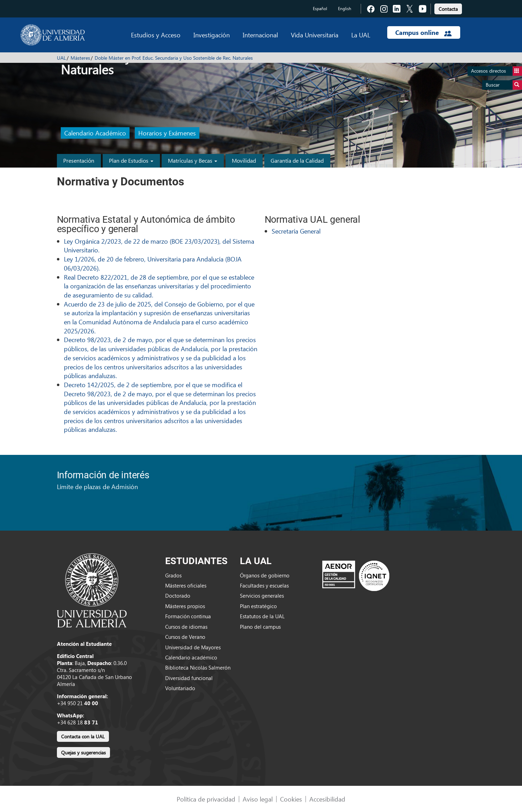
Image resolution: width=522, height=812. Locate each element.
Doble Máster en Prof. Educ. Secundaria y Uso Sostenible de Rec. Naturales (174, 58)
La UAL (361, 35)
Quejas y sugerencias (83, 752)
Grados (173, 575)
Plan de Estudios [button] (131, 160)
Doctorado (178, 596)
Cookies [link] (291, 799)
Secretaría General (296, 231)
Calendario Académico (95, 133)
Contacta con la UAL (83, 736)
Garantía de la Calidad (297, 160)
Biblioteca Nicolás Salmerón (198, 667)
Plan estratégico (258, 606)
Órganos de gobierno (265, 575)
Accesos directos (497, 71)
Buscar (504, 85)
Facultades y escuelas (264, 585)
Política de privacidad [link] (206, 799)
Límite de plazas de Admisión (97, 486)
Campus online (423, 32)
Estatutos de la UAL (262, 616)
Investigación (212, 35)
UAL (61, 58)
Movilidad (244, 160)
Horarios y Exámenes (167, 133)
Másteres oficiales (186, 585)
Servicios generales (262, 596)
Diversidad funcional (189, 678)
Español (320, 9)
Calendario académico (191, 657)
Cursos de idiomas (186, 627)
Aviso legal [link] (258, 799)
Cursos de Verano (185, 637)
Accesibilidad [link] (327, 799)
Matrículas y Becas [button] (193, 160)
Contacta (448, 9)
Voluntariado (180, 688)
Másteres (80, 58)
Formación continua (188, 616)
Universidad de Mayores (193, 647)
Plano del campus (260, 627)
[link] (448, 8)
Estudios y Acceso (156, 35)
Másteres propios (185, 606)
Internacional (260, 35)
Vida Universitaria (315, 35)
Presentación (79, 160)
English (345, 9)
